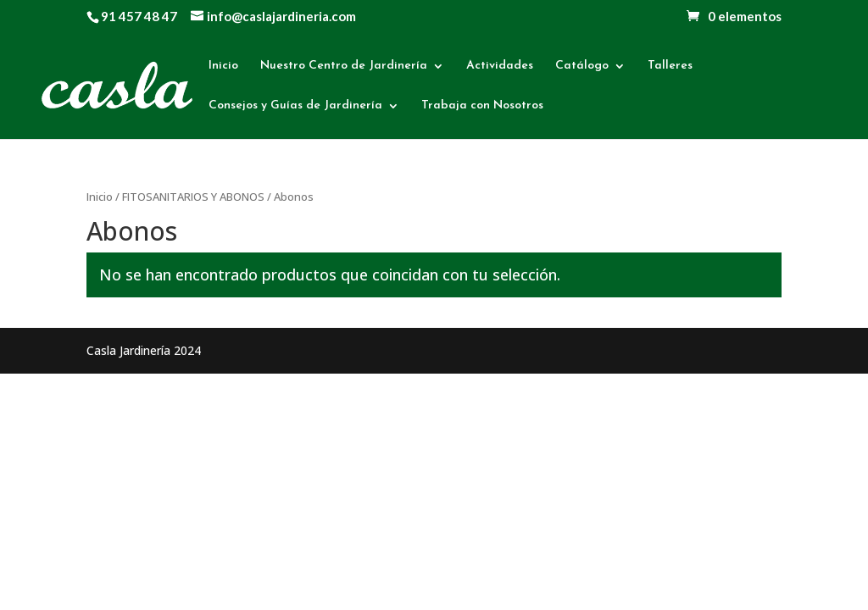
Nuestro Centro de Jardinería (344, 66)
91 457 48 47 (139, 16)
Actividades (500, 66)
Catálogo (582, 66)
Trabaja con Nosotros (482, 106)
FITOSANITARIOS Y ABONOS (193, 197)
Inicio (223, 66)
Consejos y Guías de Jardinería (295, 106)
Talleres (670, 66)
